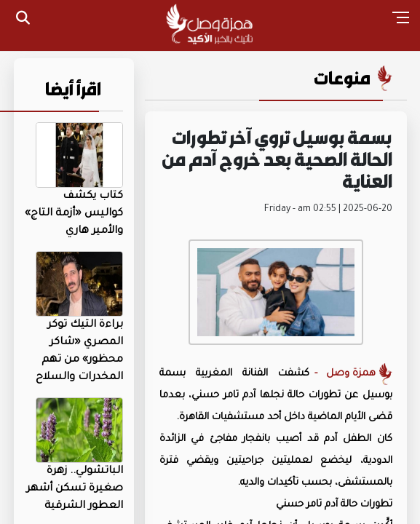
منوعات (342, 78)
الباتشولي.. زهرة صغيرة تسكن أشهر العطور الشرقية (75, 489)
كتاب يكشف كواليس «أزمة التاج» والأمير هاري (74, 214)
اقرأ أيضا (73, 89)
